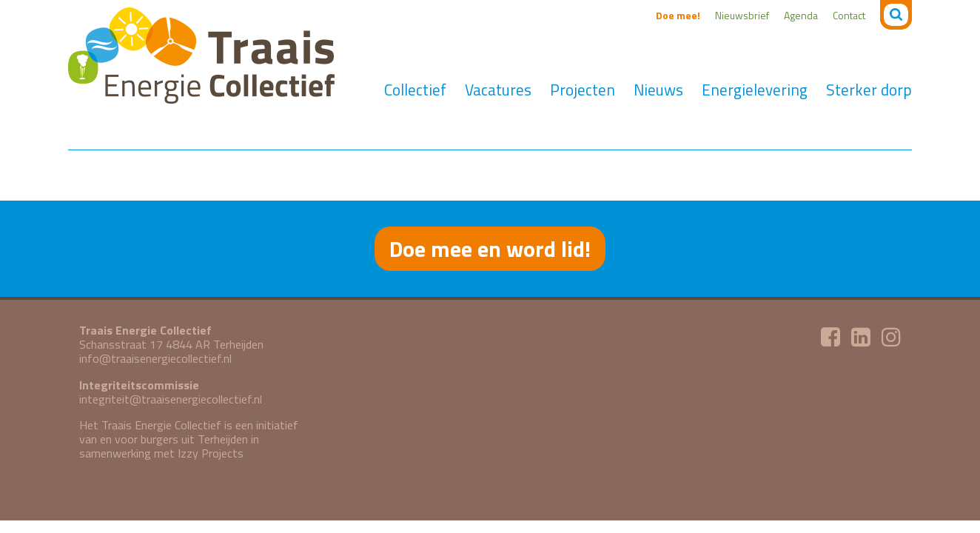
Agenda (801, 15)
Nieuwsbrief (742, 15)
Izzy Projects (211, 453)
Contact (849, 15)
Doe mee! (678, 15)
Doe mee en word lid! (490, 249)
